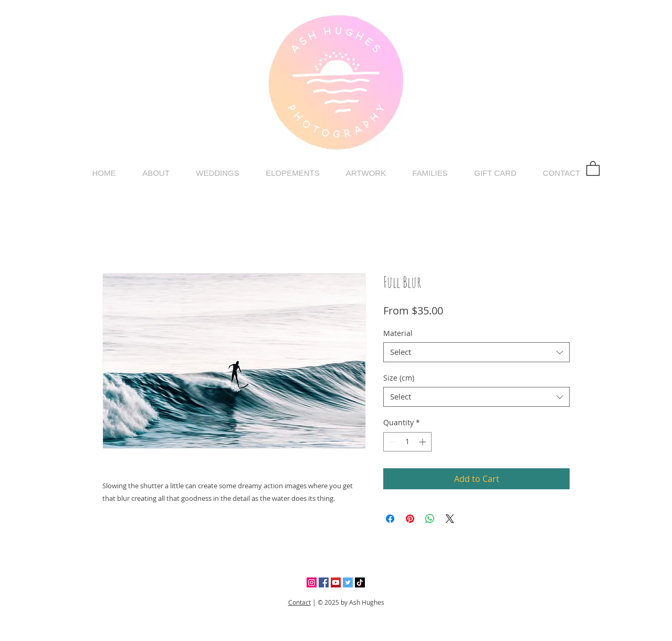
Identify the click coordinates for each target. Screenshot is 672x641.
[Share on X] (450, 519)
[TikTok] (360, 582)
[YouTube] (336, 582)
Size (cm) (399, 378)
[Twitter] (348, 582)
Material (398, 333)
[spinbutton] (407, 442)
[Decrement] (391, 442)
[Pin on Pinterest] (410, 519)
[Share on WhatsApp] (430, 519)
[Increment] (423, 442)
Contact (300, 602)
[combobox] (476, 352)
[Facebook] (324, 582)
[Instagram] (312, 582)
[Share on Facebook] (390, 519)
